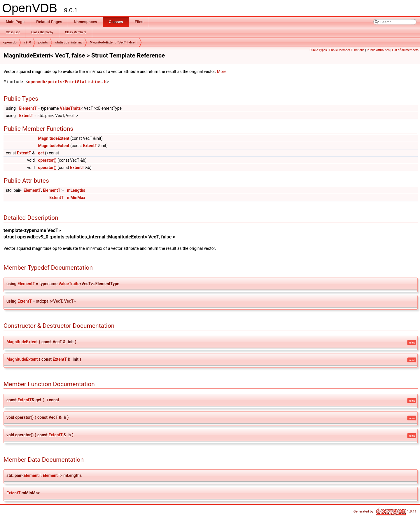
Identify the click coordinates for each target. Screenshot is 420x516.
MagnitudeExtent (54, 138)
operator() (47, 160)
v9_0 (27, 42)
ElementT (28, 108)
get (41, 153)
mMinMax (76, 198)
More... (223, 72)
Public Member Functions (347, 50)
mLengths (76, 190)
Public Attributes (378, 50)
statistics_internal (69, 42)
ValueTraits (70, 108)
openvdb (10, 42)
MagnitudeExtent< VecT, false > (114, 42)
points (43, 42)
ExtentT (26, 116)
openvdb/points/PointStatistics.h (67, 82)
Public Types (318, 50)
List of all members (405, 50)
